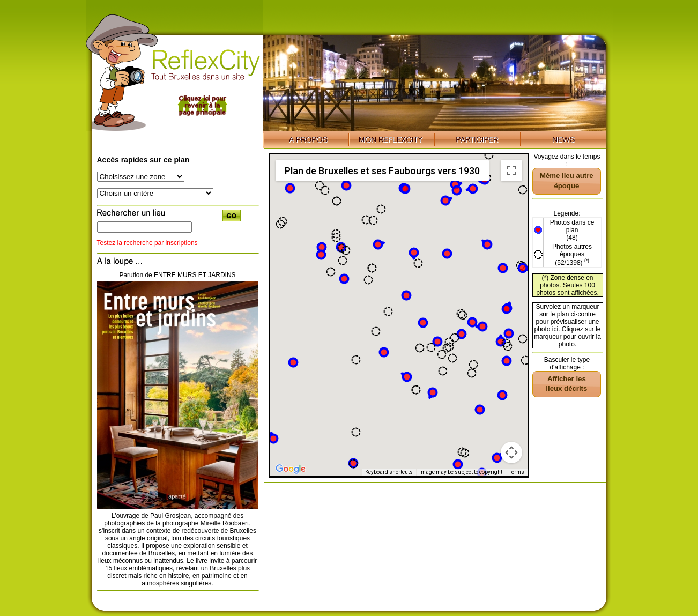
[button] (322, 247)
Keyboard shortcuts (389, 472)
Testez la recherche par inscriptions (147, 243)
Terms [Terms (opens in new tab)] (517, 472)
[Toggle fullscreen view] (511, 170)
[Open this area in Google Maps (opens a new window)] (291, 469)
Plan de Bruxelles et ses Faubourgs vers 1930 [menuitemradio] (382, 171)
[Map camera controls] (511, 452)
